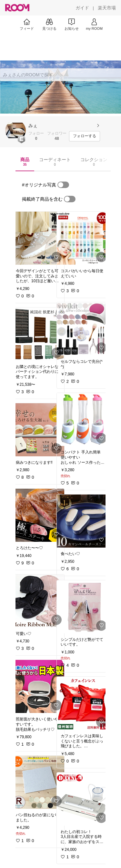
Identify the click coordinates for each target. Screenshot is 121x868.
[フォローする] (85, 136)
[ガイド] (82, 8)
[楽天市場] (107, 8)
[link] (38, 238)
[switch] (63, 185)
